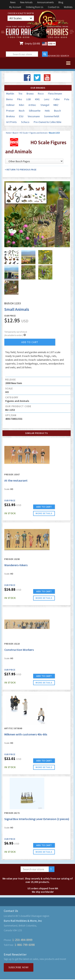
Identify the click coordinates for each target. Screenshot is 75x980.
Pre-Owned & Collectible (48, 122)
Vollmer (10, 105)
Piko (20, 99)
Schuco (25, 122)
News (13, 2)
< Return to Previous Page (21, 170)
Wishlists (68, 7)
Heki (47, 111)
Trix (20, 94)
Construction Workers (19, 650)
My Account (15, 7)
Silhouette (35, 111)
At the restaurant (16, 480)
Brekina (10, 116)
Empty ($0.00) (32, 43)
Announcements (45, 2)
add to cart (30, 342)
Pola (67, 99)
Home (8, 133)
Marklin (10, 94)
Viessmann (34, 116)
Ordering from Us (34, 7)
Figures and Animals (38, 133)
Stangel (45, 105)
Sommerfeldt (52, 116)
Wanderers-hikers (16, 565)
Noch (22, 111)
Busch (57, 111)
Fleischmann (55, 94)
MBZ (56, 105)
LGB (29, 99)
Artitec (32, 105)
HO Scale (24, 133)
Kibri (22, 105)
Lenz (47, 99)
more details (44, 513)
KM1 (37, 99)
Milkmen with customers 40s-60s (26, 734)
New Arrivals (26, 2)
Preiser (10, 111)
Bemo (10, 99)
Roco (41, 94)
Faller (57, 99)
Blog (61, 2)
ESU (21, 116)
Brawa (30, 94)
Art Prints (11, 122)
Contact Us (54, 7)
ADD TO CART (44, 507)
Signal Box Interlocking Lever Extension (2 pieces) (37, 819)
